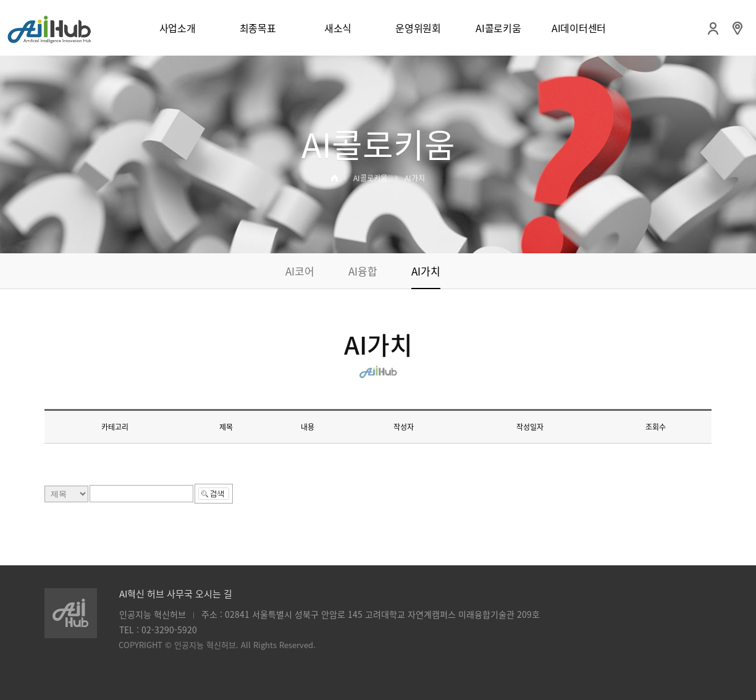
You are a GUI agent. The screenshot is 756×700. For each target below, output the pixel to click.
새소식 (338, 28)
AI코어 (300, 271)
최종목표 (258, 28)
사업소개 (178, 28)
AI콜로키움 (498, 28)
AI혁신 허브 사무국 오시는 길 (176, 594)
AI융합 (363, 271)
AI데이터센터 (579, 28)
